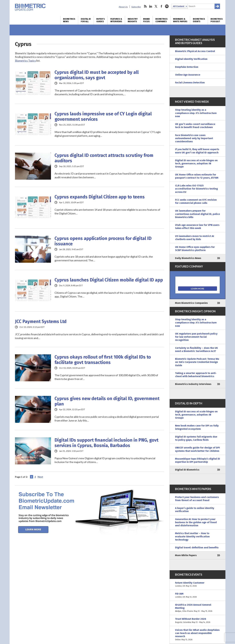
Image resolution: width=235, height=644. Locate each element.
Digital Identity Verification (191, 59)
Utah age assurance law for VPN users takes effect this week (197, 227)
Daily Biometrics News (188, 258)
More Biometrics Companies (191, 303)
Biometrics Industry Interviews (193, 384)
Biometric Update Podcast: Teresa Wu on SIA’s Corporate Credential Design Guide (197, 362)
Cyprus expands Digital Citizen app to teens (100, 197)
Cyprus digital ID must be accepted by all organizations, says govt (97, 75)
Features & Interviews (116, 20)
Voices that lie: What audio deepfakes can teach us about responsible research (198, 635)
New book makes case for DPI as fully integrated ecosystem (197, 427)
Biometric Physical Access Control (195, 51)
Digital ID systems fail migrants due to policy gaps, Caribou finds (196, 438)
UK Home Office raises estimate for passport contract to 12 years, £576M (197, 176)
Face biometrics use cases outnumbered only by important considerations (194, 138)
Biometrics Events (199, 20)
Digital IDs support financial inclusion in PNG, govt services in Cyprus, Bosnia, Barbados (106, 443)
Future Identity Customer (198, 584)
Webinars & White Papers (180, 20)
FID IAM (198, 595)
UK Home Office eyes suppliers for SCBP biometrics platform (195, 249)
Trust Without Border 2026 (198, 621)
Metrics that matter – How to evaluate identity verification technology (192, 536)
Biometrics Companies (161, 20)
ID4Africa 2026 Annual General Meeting (198, 608)
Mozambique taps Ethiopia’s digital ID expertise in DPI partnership (198, 460)
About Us (123, 7)
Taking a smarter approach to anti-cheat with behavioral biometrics (196, 375)
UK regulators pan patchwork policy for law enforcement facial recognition (196, 337)
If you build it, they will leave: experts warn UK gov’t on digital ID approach (197, 151)
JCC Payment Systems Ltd (41, 321)
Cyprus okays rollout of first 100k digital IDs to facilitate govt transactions (103, 360)
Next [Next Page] (40, 477)
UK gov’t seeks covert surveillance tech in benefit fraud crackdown (195, 126)
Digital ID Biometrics (187, 470)
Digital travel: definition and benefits (197, 548)
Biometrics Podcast (217, 20)
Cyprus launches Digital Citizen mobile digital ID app (109, 280)
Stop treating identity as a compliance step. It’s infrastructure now (196, 113)
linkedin (151, 6)
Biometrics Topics (25, 61)
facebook (161, 6)
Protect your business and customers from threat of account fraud (197, 499)
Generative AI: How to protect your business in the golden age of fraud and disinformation (196, 522)
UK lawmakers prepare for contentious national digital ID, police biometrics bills (197, 214)
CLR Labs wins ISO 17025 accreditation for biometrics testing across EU (196, 189)
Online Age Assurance (188, 75)
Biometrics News (69, 20)
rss (145, 6)
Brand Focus (147, 20)
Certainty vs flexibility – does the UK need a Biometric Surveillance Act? (196, 350)
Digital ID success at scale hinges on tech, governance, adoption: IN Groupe (196, 164)
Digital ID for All (86, 20)
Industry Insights (133, 20)
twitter (156, 6)
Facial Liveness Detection (190, 83)
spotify (167, 6)
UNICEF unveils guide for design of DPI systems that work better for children (197, 449)
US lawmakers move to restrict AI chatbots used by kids (195, 238)
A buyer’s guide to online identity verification (195, 510)
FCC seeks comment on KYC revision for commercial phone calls (196, 201)
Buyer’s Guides (101, 20)
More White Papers (186, 555)
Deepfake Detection (187, 67)
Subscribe (136, 7)
